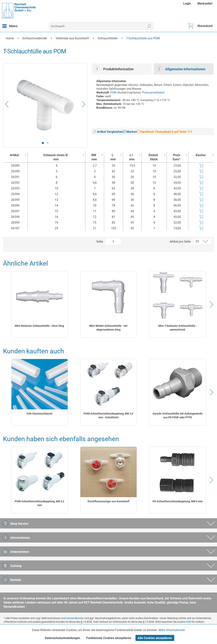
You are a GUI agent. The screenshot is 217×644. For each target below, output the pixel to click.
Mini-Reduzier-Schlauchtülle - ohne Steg (39, 326)
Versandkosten (75, 618)
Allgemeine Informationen (181, 69)
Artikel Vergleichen (108, 132)
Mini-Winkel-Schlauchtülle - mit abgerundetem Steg (108, 328)
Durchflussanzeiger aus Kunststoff (108, 501)
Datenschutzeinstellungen (63, 638)
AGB (188, 622)
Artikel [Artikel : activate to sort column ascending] (14, 155)
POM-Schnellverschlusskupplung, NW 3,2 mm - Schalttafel (108, 415)
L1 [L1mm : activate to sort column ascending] (131, 157)
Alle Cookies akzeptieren (155, 638)
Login (187, 4)
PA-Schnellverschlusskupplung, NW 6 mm (178, 501)
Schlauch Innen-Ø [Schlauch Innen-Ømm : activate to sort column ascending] (55, 157)
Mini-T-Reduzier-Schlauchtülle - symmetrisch (178, 328)
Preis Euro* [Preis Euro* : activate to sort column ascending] (177, 157)
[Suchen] (149, 26)
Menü (10, 25)
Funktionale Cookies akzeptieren (109, 638)
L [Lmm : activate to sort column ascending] (112, 157)
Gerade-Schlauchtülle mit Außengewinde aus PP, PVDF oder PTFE (178, 415)
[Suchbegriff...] (101, 26)
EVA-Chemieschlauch (40, 414)
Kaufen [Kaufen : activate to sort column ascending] (201, 155)
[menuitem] (187, 4)
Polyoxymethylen (153, 93)
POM (113, 93)
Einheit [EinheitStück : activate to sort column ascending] (153, 157)
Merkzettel (205, 4)
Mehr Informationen (172, 630)
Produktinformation (114, 69)
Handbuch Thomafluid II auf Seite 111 (165, 132)
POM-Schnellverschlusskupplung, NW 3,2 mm (39, 503)
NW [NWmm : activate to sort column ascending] (94, 157)
